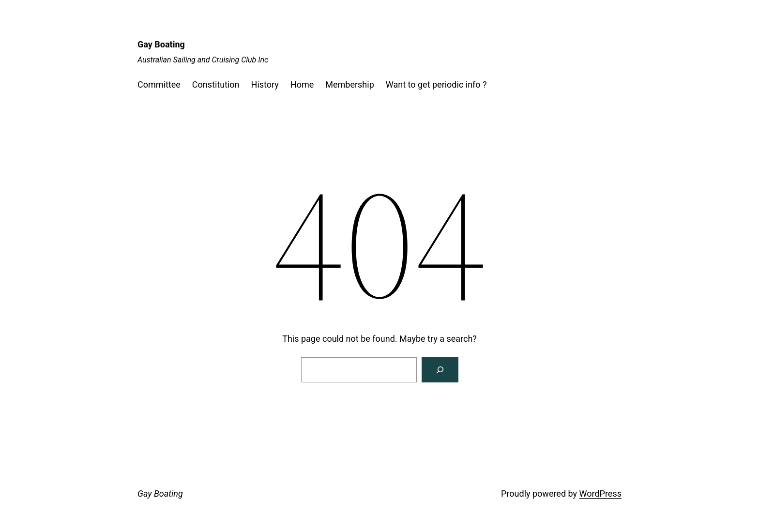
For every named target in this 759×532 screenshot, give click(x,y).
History (265, 84)
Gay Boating (161, 44)
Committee (159, 84)
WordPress (600, 494)
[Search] (440, 370)
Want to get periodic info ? (436, 84)
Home (302, 84)
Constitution (216, 84)
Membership (350, 84)
